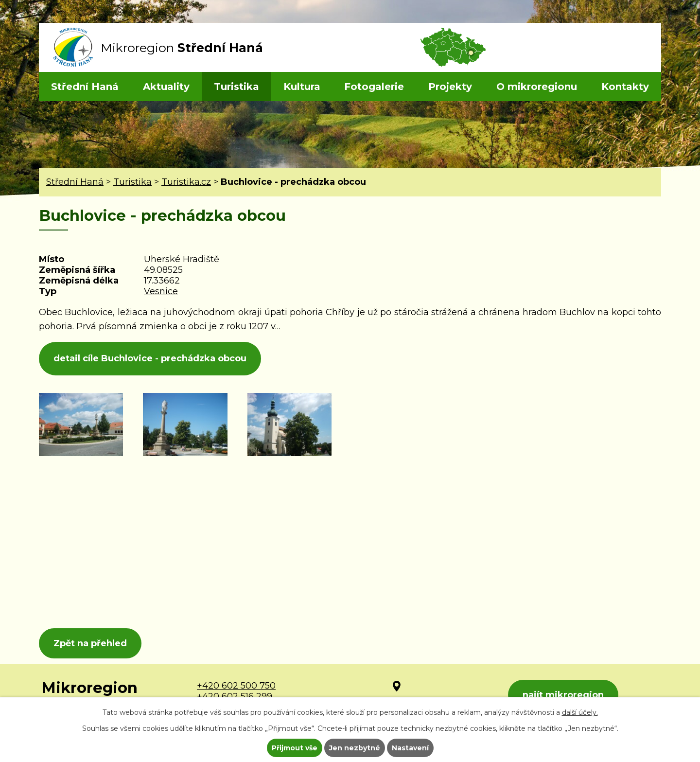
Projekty (450, 87)
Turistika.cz (186, 182)
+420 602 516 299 (235, 696)
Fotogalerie (374, 87)
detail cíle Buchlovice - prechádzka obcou (150, 358)
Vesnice (161, 291)
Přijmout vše (295, 748)
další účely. (580, 712)
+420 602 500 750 (236, 686)
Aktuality (166, 87)
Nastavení (410, 748)
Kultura (302, 87)
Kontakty (625, 87)
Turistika (236, 87)
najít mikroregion (563, 695)
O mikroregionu (537, 87)
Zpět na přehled (90, 643)
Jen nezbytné (355, 748)
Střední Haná (85, 87)
